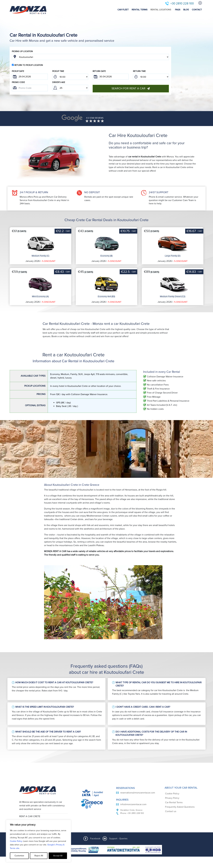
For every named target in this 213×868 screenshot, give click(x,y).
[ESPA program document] (106, 850)
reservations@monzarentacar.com (138, 793)
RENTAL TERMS (140, 10)
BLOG (186, 10)
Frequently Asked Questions (180, 807)
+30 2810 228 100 (182, 4)
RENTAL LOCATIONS (161, 10)
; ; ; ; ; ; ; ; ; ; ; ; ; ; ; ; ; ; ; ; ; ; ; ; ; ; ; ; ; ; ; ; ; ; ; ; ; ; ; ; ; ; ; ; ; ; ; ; (70, 77)
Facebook (95, 839)
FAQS (178, 10)
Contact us (171, 811)
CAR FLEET (123, 10)
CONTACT (197, 10)
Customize (19, 856)
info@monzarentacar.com (133, 804)
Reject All (39, 856)
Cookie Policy (16, 841)
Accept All (58, 856)
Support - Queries (118, 839)
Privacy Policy (172, 798)
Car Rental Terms (174, 802)
